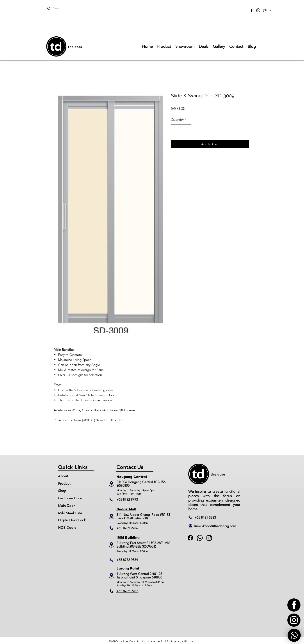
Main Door (66, 506)
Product (64, 483)
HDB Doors (67, 528)
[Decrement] (175, 129)
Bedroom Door (70, 498)
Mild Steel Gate (70, 513)
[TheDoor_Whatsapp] (258, 10)
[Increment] (188, 129)
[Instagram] (265, 10)
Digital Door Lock (72, 520)
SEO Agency (172, 641)
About (63, 476)
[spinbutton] (181, 129)
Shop (62, 491)
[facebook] (252, 10)
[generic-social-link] (200, 538)
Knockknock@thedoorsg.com (215, 526)
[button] (271, 10)
